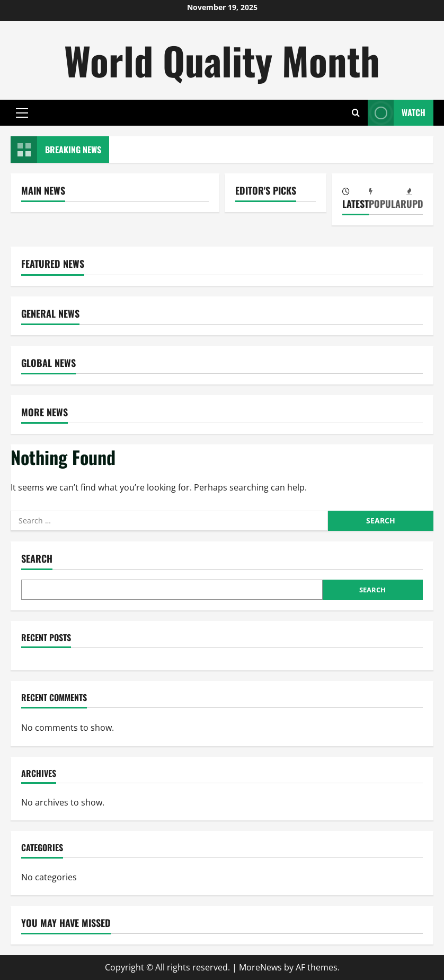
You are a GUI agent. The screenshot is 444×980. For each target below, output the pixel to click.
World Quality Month (222, 60)
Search (37, 559)
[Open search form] (356, 113)
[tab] (356, 199)
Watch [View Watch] (397, 113)
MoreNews (260, 967)
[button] (22, 113)
